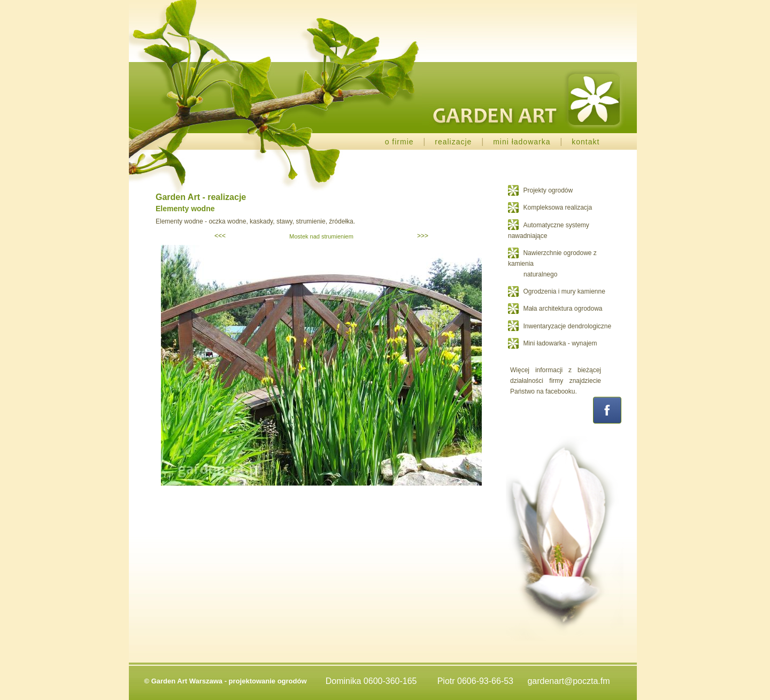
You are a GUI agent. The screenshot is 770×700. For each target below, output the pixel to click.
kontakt (586, 142)
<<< (220, 236)
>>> (423, 236)
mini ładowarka (522, 142)
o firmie (399, 142)
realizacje (453, 142)
